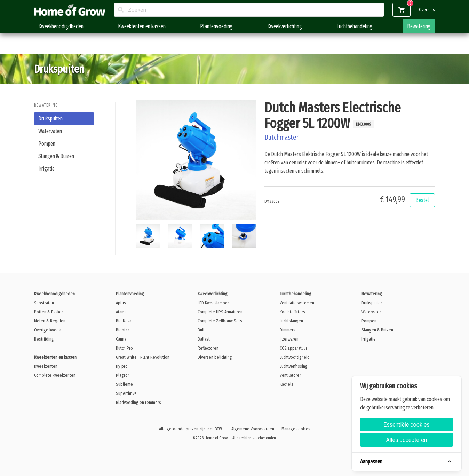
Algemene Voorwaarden (253, 429)
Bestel (422, 200)
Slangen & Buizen (56, 156)
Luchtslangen (291, 321)
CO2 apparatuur (293, 348)
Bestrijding (44, 339)
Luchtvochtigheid (295, 357)
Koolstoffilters (292, 312)
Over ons (427, 10)
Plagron (123, 375)
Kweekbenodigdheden (61, 26)
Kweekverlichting (285, 26)
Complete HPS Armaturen (220, 312)
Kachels (287, 384)
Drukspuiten (50, 119)
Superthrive (126, 393)
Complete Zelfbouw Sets (220, 321)
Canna (121, 339)
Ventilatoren (291, 375)
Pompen (47, 144)
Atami (121, 312)
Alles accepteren (406, 440)
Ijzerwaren (289, 339)
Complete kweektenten (55, 375)
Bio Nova (124, 321)
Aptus (121, 303)
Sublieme (124, 384)
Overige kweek (47, 330)
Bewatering (419, 26)
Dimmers (288, 330)
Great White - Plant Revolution (143, 357)
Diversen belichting (215, 357)
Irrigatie (46, 169)
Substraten (44, 303)
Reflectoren (208, 348)
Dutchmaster (281, 137)
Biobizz (123, 330)
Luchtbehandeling (355, 26)
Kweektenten (46, 366)
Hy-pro (122, 366)
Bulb (202, 330)
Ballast (204, 339)
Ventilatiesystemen (297, 303)
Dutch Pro (124, 348)
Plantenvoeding (216, 26)
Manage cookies (296, 429)
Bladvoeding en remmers (138, 402)
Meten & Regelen (50, 321)
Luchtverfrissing (294, 366)
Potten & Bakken (49, 312)
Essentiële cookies (406, 425)
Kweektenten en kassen (142, 26)
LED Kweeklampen (214, 303)
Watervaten (50, 131)
